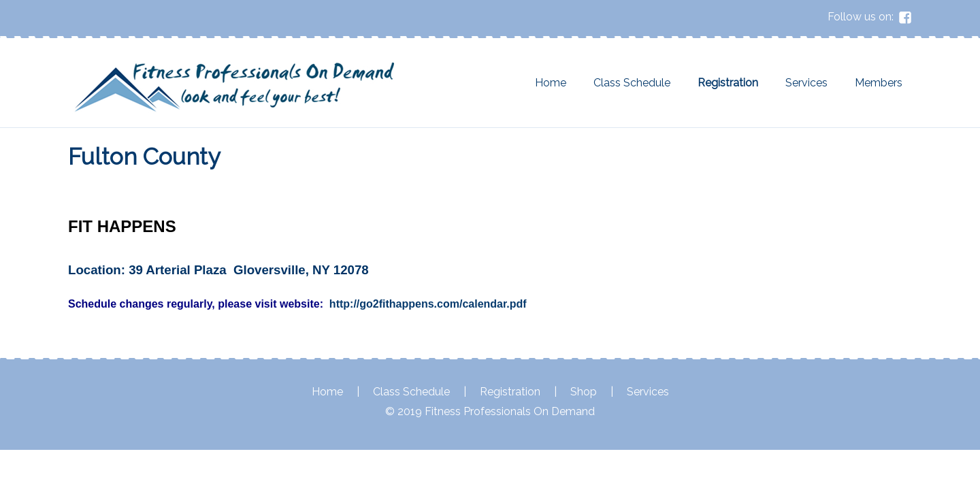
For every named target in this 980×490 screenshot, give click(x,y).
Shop (584, 392)
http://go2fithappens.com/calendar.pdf (428, 304)
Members (879, 83)
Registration (728, 83)
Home (551, 83)
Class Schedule (632, 83)
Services (806, 83)
